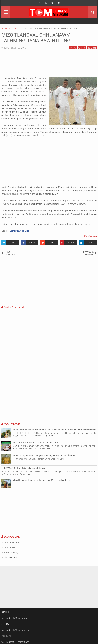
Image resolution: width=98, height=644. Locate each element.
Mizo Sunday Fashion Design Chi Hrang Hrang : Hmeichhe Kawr (44, 456)
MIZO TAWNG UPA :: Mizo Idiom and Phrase (23, 468)
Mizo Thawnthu (11, 543)
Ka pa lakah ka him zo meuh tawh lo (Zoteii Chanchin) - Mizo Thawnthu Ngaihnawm (54, 430)
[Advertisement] (49, 64)
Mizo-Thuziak (10, 548)
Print (82, 48)
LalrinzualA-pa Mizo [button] (20, 231)
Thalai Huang (90, 236)
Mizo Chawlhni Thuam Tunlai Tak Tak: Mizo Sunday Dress (42, 480)
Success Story (11, 553)
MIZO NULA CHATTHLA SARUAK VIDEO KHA (35, 443)
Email (92, 48)
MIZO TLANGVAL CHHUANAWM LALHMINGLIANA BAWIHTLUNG (36, 38)
